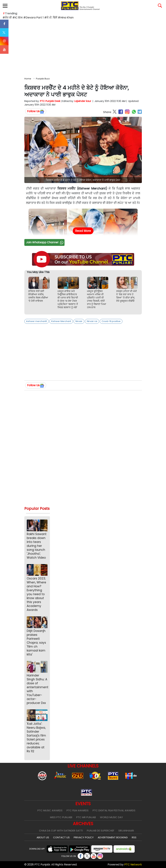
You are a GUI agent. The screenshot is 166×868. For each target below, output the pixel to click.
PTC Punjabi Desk (50, 101)
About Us (43, 837)
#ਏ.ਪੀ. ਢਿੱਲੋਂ (51, 17)
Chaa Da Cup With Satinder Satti (61, 831)
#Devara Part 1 (33, 17)
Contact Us (61, 837)
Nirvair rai (92, 321)
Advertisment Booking (113, 837)
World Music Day (111, 817)
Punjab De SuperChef (101, 831)
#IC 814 (18, 17)
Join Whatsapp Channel (45, 242)
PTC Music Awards (50, 810)
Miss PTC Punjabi (61, 817)
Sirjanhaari (126, 831)
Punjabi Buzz (43, 79)
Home (28, 79)
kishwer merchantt (37, 321)
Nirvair (79, 321)
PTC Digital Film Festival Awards (114, 810)
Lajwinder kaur (83, 101)
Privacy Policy (84, 837)
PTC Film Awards (78, 810)
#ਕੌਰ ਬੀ (7, 17)
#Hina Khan (66, 17)
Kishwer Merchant (61, 321)
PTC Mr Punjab (86, 817)
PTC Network (133, 865)
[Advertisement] (83, 48)
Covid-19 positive (111, 321)
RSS (134, 837)
